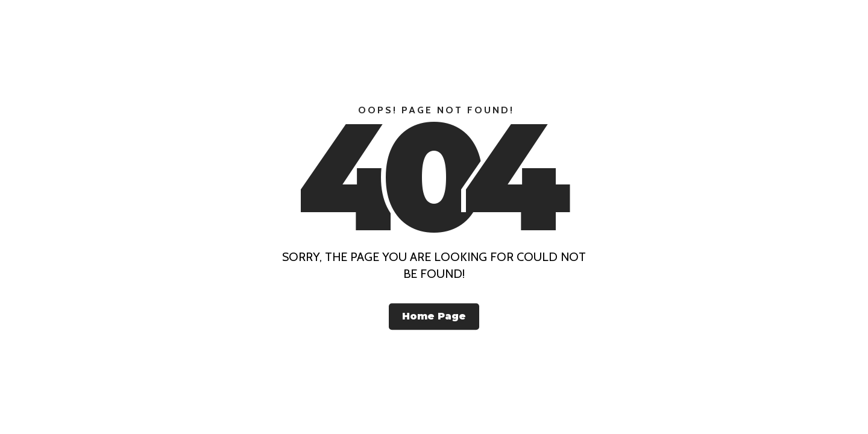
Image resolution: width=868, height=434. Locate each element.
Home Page (434, 316)
